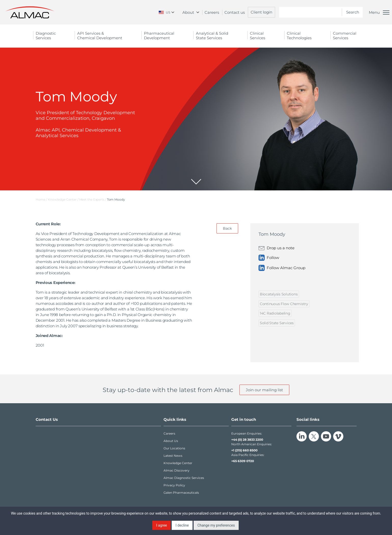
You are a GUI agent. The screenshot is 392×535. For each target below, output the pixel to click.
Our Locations (174, 448)
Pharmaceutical (159, 36)
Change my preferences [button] (216, 525)
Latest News (173, 456)
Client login (261, 12)
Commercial (345, 36)
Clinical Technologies (299, 36)
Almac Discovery (177, 470)
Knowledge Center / (64, 199)
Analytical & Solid (212, 36)
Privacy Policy (174, 485)
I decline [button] (182, 525)
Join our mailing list (264, 390)
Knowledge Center (178, 463)
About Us (171, 441)
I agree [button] (161, 525)
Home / (41, 199)
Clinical (258, 36)
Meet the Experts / (93, 199)
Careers (212, 12)
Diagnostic (46, 36)
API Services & (100, 36)
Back (227, 228)
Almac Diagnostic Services (184, 478)
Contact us (235, 12)
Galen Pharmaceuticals (181, 493)
